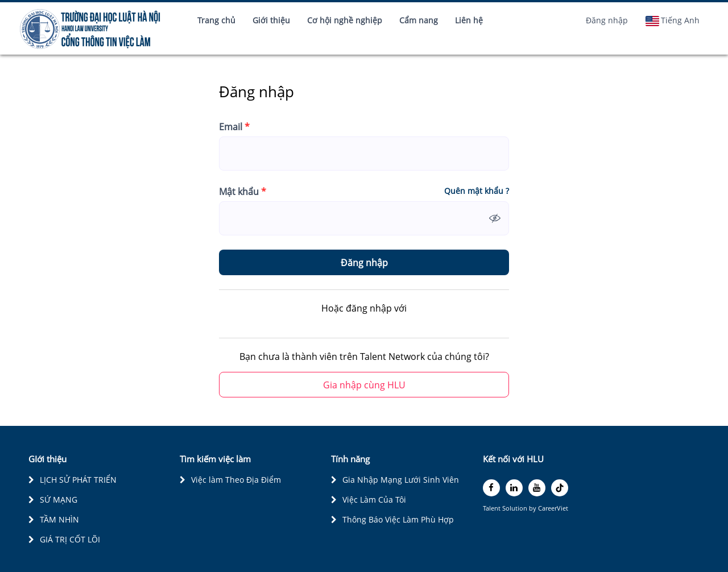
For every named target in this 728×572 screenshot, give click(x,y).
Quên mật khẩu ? (477, 191)
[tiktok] (560, 488)
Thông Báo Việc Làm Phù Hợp (398, 519)
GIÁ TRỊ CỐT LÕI (70, 539)
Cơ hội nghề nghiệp (345, 20)
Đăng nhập (607, 20)
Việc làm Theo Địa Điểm (236, 480)
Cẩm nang (419, 20)
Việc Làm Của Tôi (374, 500)
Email (234, 127)
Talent (493, 508)
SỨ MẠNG (59, 500)
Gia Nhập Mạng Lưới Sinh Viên (401, 480)
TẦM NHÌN (59, 519)
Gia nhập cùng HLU (364, 385)
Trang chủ (216, 20)
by (533, 508)
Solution (516, 508)
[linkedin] (514, 488)
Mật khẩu (243, 192)
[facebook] (491, 488)
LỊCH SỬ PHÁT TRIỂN (78, 480)
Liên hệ (469, 20)
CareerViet (553, 508)
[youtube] (537, 488)
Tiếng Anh (672, 20)
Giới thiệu (271, 20)
